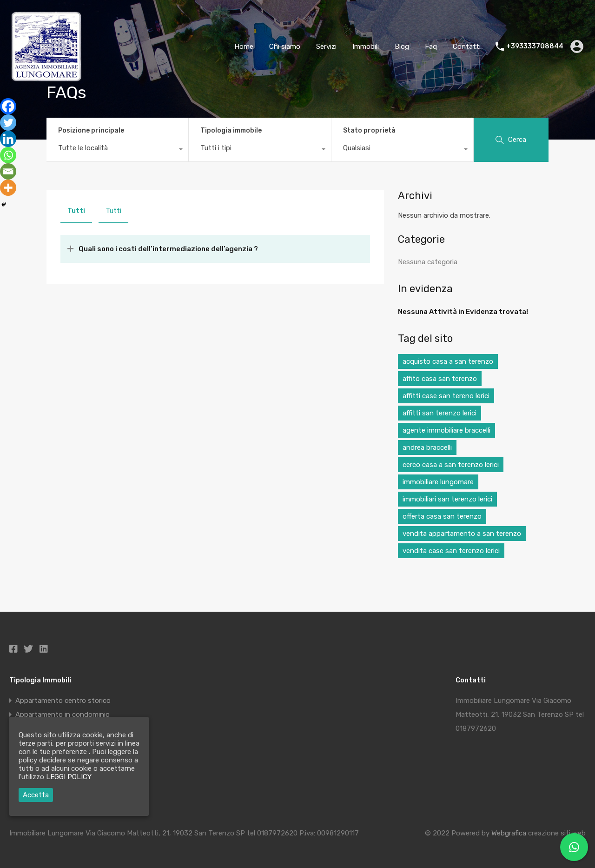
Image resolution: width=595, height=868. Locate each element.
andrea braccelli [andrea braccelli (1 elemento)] (427, 447)
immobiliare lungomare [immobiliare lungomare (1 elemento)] (438, 482)
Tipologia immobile (231, 130)
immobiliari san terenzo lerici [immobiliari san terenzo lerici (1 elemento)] (447, 499)
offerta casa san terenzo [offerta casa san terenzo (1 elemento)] (442, 516)
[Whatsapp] (8, 155)
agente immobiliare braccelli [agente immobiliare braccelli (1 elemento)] (446, 430)
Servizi (326, 47)
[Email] (8, 171)
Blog (402, 47)
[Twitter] (8, 123)
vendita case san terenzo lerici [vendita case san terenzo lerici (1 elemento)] (451, 551)
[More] (8, 188)
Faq (431, 47)
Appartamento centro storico (63, 701)
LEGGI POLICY (69, 777)
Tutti (76, 211)
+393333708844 (535, 47)
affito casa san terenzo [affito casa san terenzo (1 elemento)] (440, 379)
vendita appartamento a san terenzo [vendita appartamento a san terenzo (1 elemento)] (462, 534)
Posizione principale (91, 130)
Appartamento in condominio (63, 714)
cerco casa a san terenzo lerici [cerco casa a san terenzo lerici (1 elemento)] (451, 465)
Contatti (467, 47)
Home (244, 47)
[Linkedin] (8, 139)
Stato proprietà (369, 130)
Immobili (366, 47)
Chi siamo (285, 47)
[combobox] (117, 150)
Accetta (36, 795)
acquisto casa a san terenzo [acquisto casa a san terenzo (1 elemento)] (448, 361)
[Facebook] (8, 106)
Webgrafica (509, 833)
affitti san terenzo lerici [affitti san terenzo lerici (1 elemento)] (440, 413)
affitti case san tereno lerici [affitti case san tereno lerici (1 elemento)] (446, 396)
